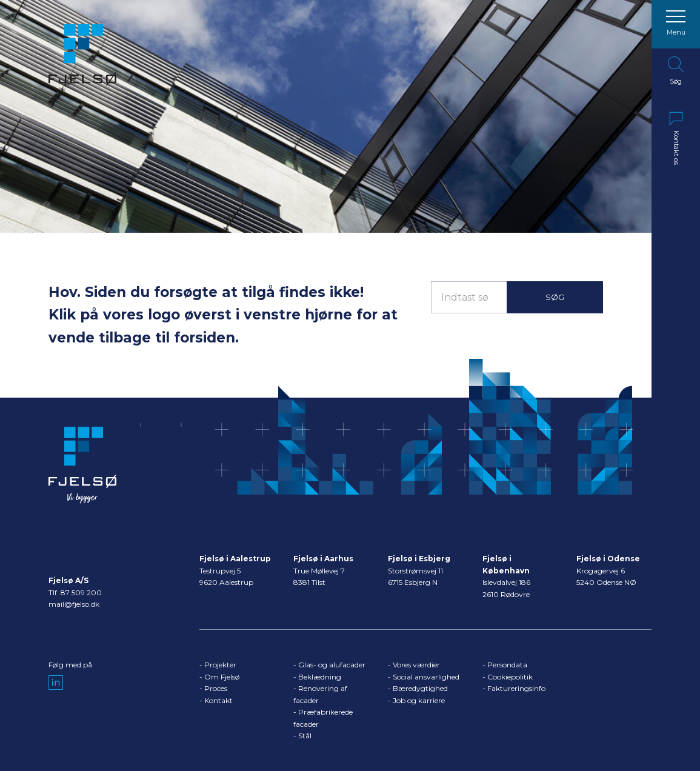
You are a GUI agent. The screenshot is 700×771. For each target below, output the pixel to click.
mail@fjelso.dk (74, 604)
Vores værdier (416, 665)
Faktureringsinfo (516, 688)
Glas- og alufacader (332, 665)
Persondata (507, 665)
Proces (216, 688)
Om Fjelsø (222, 677)
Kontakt (218, 700)
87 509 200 (81, 592)
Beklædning (320, 677)
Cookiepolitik (510, 677)
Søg (555, 297)
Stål (305, 736)
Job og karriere (419, 700)
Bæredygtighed (420, 688)
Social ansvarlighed (426, 677)
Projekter (220, 665)
